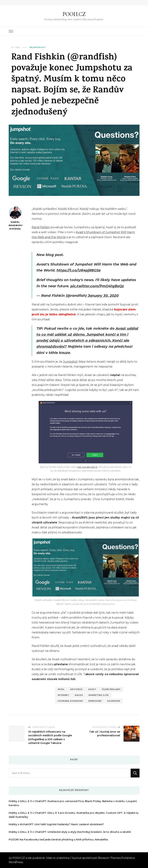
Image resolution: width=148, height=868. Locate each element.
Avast (92, 689)
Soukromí (114, 701)
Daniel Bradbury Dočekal (15, 218)
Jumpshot (70, 362)
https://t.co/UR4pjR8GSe (79, 270)
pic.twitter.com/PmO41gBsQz (97, 286)
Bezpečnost (38, 47)
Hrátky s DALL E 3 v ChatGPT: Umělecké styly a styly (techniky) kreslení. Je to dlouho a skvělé (70, 832)
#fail (61, 689)
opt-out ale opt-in (87, 467)
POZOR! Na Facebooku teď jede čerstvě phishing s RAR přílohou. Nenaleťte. (58, 840)
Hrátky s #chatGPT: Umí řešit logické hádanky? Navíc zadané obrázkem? (56, 824)
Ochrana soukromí (70, 701)
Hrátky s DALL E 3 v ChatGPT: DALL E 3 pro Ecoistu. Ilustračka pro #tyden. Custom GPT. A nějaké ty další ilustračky (74, 815)
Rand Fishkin (41, 227)
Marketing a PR (99, 695)
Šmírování (95, 701)
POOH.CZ (74, 14)
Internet (64, 695)
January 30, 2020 (103, 296)
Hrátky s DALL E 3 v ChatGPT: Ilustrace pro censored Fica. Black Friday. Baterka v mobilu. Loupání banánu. (73, 803)
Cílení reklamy (111, 689)
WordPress (16, 862)
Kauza (79, 695)
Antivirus (76, 689)
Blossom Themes (109, 858)
